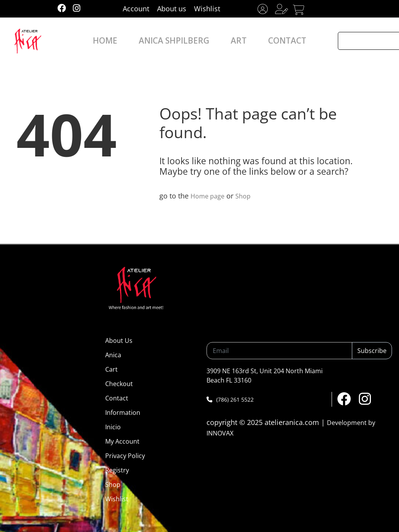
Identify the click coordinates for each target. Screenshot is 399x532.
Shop (248, 196)
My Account (122, 441)
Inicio (113, 427)
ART (231, 41)
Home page (209, 196)
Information (123, 413)
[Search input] (369, 41)
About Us (119, 341)
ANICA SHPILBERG (178, 41)
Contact (117, 398)
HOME (121, 41)
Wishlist (207, 9)
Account (136, 9)
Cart (111, 369)
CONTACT (272, 41)
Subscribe (372, 351)
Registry (117, 470)
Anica (113, 355)
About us (172, 9)
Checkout (119, 384)
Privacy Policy (125, 456)
